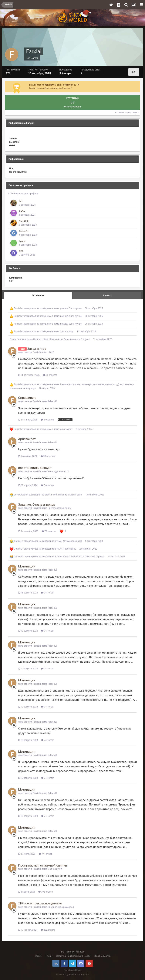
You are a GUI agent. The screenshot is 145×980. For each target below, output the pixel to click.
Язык (38, 956)
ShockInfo (24, 221)
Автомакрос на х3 (72, 541)
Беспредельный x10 (58, 472)
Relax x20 (52, 401)
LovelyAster (20, 495)
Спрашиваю (70, 339)
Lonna (22, 241)
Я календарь (69, 549)
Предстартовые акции (59, 508)
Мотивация (27, 566)
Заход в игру (67, 332)
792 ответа (46, 892)
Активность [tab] (38, 296)
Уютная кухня (55, 869)
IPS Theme (66, 952)
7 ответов (47, 485)
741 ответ (48, 593)
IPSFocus (80, 952)
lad (21, 201)
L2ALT (51, 352)
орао (79, 495)
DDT (21, 251)
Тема (49, 956)
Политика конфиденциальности (73, 956)
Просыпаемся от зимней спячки (43, 865)
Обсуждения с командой (61, 907)
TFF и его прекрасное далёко (40, 903)
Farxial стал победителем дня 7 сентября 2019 (54, 85)
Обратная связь (102, 956)
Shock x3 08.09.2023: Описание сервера (84, 557)
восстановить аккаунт (35, 468)
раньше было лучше (71, 308)
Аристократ (66, 429)
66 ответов (50, 375)
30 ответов (48, 456)
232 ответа (48, 930)
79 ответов (49, 531)
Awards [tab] (107, 296)
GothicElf (24, 231)
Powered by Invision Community (73, 975)
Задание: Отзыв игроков (37, 505)
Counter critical (41, 339)
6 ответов (47, 420)
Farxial (17, 308)
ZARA (22, 211)
